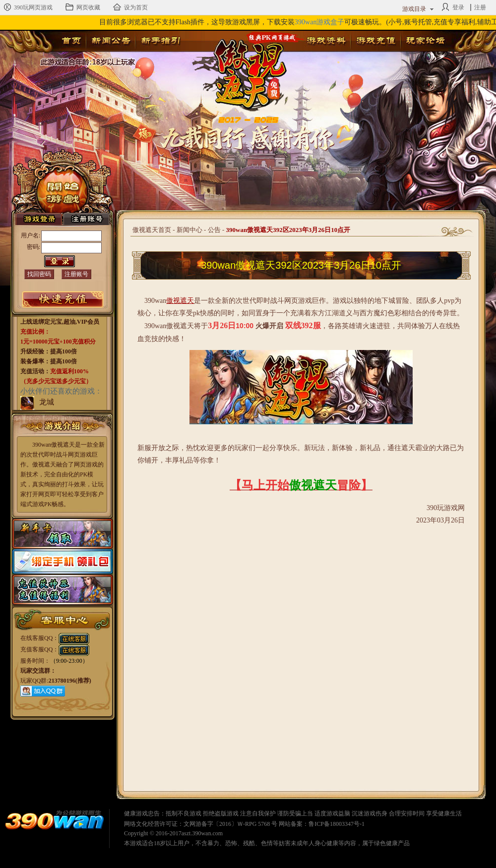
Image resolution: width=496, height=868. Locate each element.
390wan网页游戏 (55, 821)
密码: (33, 247)
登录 (453, 7)
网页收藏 (83, 7)
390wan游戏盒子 (319, 22)
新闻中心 (189, 230)
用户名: (31, 235)
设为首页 (130, 7)
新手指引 (160, 41)
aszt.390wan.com (202, 833)
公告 (214, 230)
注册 (480, 7)
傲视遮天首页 (152, 230)
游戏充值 (375, 41)
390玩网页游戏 (28, 7)
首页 (71, 41)
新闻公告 (111, 41)
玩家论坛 (425, 41)
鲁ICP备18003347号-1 (337, 824)
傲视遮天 (244, 67)
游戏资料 (326, 41)
